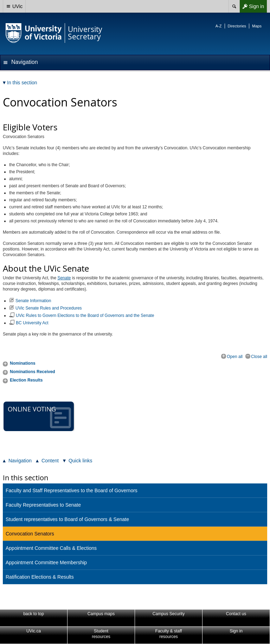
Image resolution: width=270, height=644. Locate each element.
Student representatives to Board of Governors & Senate (67, 519)
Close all (259, 357)
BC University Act (32, 323)
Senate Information (33, 301)
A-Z (219, 26)
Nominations (23, 363)
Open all (235, 357)
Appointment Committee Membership (46, 562)
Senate (64, 278)
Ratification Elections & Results (40, 577)
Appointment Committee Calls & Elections (51, 548)
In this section (25, 478)
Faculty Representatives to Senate (43, 505)
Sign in (252, 6)
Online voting (39, 417)
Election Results (26, 380)
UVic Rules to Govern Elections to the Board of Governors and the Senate (85, 316)
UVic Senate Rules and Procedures (49, 308)
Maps (257, 26)
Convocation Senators (30, 534)
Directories (237, 26)
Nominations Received (33, 372)
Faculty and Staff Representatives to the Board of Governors (72, 490)
